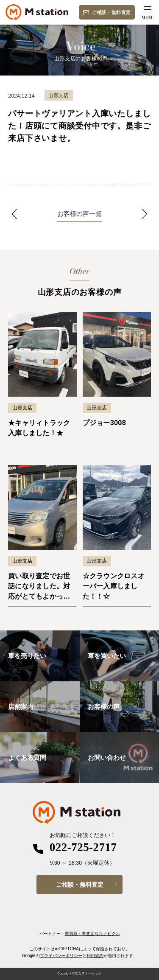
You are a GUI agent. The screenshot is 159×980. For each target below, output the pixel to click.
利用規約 (95, 956)
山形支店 (22, 408)
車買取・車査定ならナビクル (92, 934)
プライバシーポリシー (61, 956)
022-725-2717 (83, 847)
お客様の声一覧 (79, 214)
